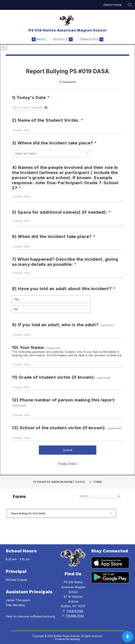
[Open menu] (39, 39)
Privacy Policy (67, 463)
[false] (100, 496)
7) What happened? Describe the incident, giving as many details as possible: (65, 262)
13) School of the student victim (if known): (67, 428)
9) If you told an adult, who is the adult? (63, 325)
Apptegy (75, 639)
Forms (98, 482)
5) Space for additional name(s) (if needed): (62, 212)
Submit (68, 450)
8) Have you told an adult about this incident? (64, 289)
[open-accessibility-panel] (128, 637)
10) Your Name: (36, 347)
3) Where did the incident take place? (54, 143)
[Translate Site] (91, 39)
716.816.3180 (75, 611)
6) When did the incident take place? (54, 236)
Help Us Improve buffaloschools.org (30, 616)
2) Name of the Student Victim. (48, 120)
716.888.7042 (75, 616)
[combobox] (51, 153)
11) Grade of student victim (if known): (61, 377)
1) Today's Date (31, 97)
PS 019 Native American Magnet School (59, 482)
